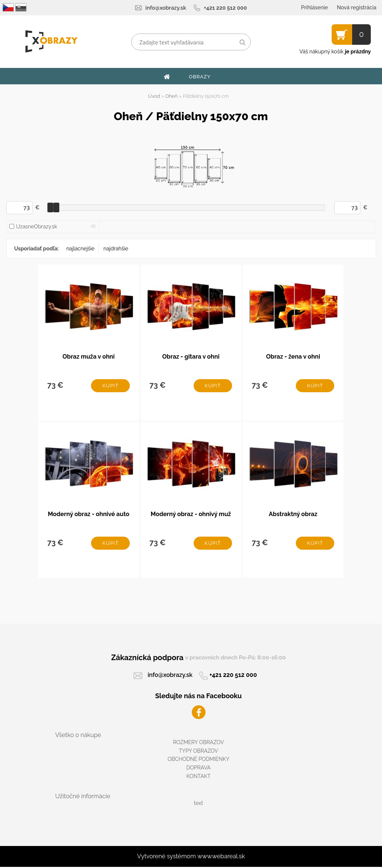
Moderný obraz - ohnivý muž (191, 515)
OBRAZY (200, 77)
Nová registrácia (357, 7)
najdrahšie (116, 249)
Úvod (154, 96)
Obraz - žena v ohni (293, 357)
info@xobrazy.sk (166, 8)
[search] (242, 43)
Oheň (171, 96)
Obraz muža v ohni (88, 357)
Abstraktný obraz (293, 515)
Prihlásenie (314, 7)
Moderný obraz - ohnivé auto (89, 515)
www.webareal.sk (221, 857)
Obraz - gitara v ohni (191, 357)
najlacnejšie (81, 249)
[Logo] (51, 41)
